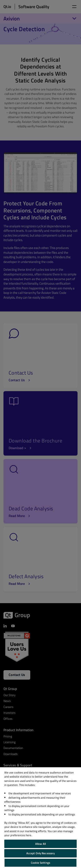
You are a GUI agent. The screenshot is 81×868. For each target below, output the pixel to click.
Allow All (40, 844)
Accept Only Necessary (41, 853)
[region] (40, 818)
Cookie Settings (40, 863)
